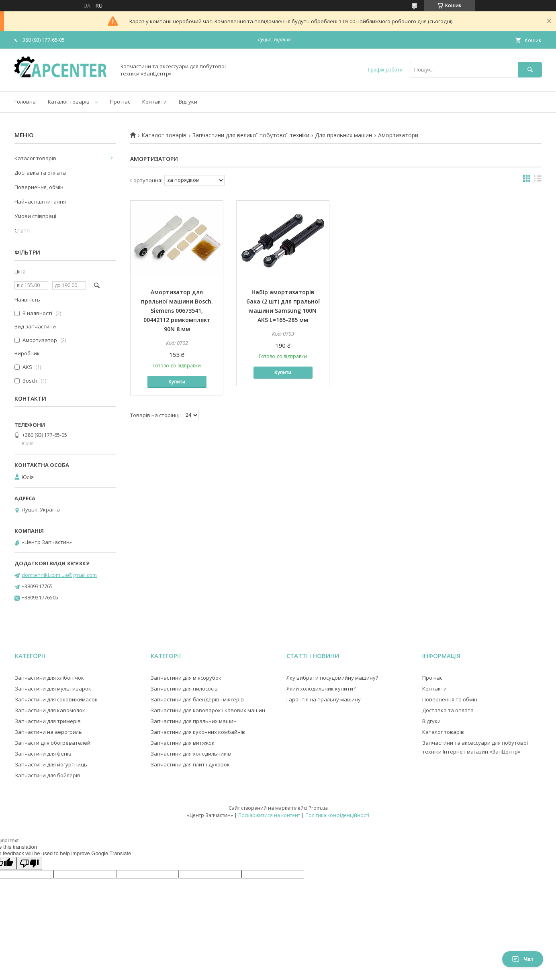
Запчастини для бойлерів (48, 775)
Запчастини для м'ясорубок (186, 678)
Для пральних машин (343, 135)
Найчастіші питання (40, 202)
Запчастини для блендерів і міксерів (197, 699)
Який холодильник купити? (321, 689)
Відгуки (188, 102)
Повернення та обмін (450, 699)
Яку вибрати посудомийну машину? (332, 678)
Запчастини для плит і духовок (190, 764)
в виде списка (538, 180)
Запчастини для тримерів (48, 721)
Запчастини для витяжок (183, 743)
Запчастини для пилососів (184, 689)
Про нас (120, 102)
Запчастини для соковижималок (56, 699)
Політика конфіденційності (337, 815)
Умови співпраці (35, 216)
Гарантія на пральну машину (324, 699)
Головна (25, 102)
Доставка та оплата (40, 173)
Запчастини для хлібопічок (49, 678)
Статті (22, 230)
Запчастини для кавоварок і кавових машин (208, 710)
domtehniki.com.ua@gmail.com (59, 575)
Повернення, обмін (39, 187)
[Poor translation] (29, 863)
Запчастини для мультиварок (53, 689)
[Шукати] (530, 70)
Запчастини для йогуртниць (51, 764)
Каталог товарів (69, 102)
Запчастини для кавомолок (50, 710)
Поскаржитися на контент (269, 815)
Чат (523, 959)
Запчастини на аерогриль (48, 732)
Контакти (154, 102)
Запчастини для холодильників (191, 754)
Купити (177, 382)
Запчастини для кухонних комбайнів (198, 732)
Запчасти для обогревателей (53, 743)
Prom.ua (318, 808)
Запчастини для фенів (43, 754)
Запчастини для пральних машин (194, 721)
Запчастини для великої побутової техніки (251, 135)
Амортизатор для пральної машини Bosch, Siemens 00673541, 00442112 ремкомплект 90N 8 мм (177, 311)
